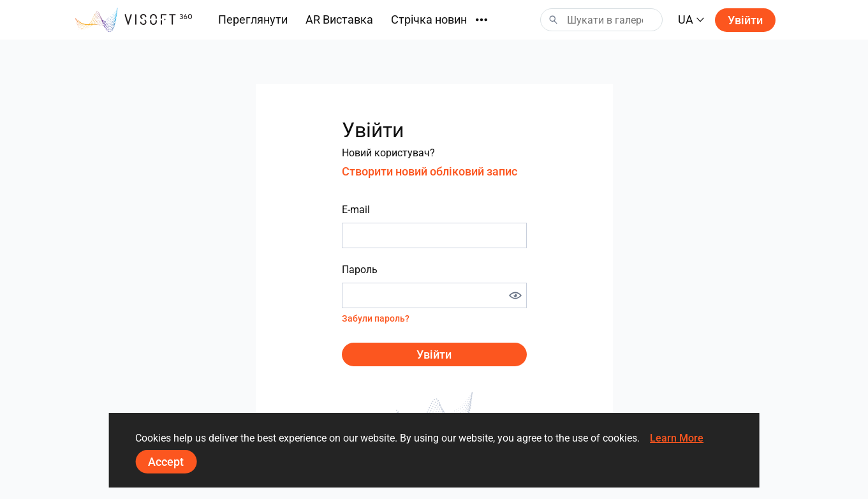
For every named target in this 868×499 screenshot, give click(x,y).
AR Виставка (339, 19)
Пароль (360, 270)
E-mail (356, 210)
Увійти (745, 20)
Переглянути (253, 19)
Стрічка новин (429, 19)
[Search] (601, 20)
